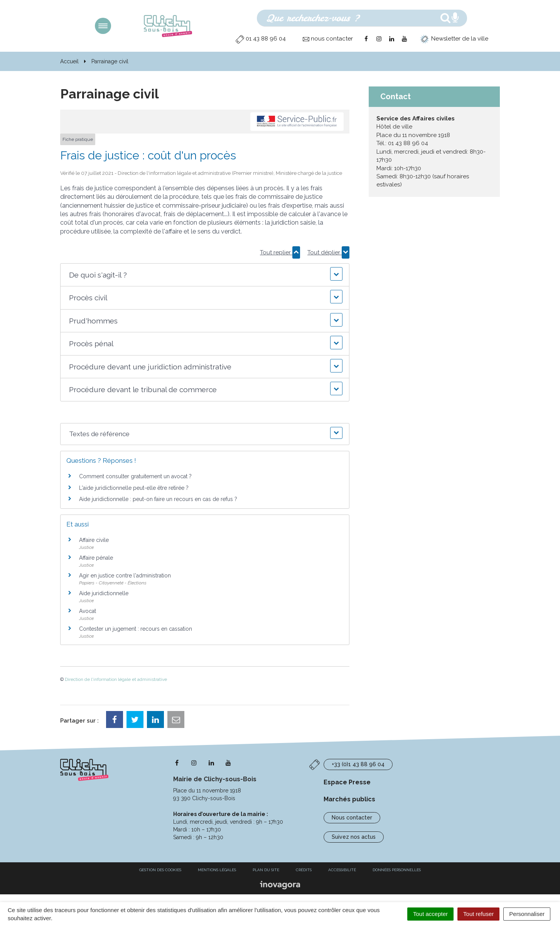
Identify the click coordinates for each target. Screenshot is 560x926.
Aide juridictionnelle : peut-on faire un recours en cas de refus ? (158, 499)
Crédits (304, 870)
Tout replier (280, 252)
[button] (205, 275)
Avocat (88, 611)
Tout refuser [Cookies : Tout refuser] (478, 914)
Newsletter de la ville (454, 39)
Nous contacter (352, 818)
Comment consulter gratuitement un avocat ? (135, 476)
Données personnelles (397, 870)
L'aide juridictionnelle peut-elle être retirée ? (134, 488)
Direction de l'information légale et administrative (116, 679)
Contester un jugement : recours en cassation (136, 629)
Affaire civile (94, 540)
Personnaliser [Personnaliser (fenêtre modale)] (527, 914)
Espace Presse (347, 782)
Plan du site (266, 870)
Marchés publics (349, 799)
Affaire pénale (96, 558)
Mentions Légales (217, 870)
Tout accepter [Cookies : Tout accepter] (430, 914)
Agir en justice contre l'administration (125, 576)
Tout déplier (328, 252)
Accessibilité (342, 870)
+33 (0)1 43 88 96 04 (358, 764)
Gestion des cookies (160, 870)
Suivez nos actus (354, 837)
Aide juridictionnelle (104, 593)
